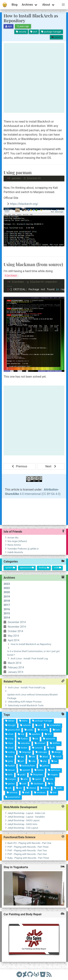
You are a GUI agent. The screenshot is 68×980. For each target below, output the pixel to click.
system (10, 568)
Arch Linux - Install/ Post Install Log (26, 688)
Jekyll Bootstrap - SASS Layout (23, 820)
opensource (27, 568)
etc (6, 758)
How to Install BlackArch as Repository (31, 18)
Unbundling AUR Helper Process (25, 702)
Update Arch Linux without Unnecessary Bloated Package (32, 696)
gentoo (5, 768)
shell (8, 750)
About (46, 5)
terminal (13, 763)
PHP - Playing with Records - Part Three (28, 847)
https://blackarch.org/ (24, 204)
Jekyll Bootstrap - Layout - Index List (26, 813)
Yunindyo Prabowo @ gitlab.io (23, 549)
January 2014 (21, 625)
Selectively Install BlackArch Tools (26, 705)
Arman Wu (13, 538)
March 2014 (13, 629)
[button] (63, 5)
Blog (15, 5)
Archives (27, 5)
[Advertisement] (34, 78)
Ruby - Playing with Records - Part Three (28, 858)
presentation (17, 761)
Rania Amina (14, 545)
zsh (10, 768)
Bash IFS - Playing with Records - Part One (29, 843)
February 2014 (17, 626)
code (57, 568)
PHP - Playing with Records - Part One (27, 854)
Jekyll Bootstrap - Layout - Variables (26, 817)
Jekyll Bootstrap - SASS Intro (22, 824)
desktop (44, 568)
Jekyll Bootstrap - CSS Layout (23, 828)
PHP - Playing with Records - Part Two (27, 850)
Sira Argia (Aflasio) (17, 541)
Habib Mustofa (15, 552)
